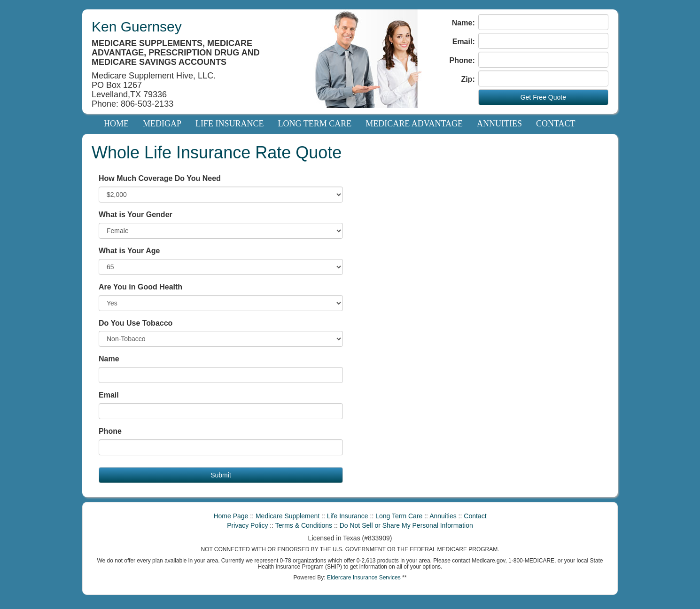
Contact (556, 124)
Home (116, 124)
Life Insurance (230, 124)
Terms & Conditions (304, 525)
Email (109, 395)
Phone (110, 431)
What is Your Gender (136, 215)
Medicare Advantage (414, 124)
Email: (464, 42)
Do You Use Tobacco (136, 323)
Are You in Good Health (140, 287)
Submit (221, 475)
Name (109, 359)
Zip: (468, 79)
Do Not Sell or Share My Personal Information (406, 525)
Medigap (162, 124)
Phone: (462, 60)
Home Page (231, 516)
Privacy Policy (247, 525)
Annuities (499, 124)
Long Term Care (315, 124)
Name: (463, 23)
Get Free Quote (543, 97)
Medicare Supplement (288, 516)
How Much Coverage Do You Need (160, 178)
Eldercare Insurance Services (364, 578)
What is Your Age (129, 251)
